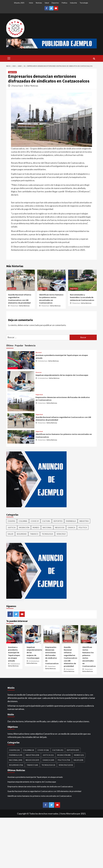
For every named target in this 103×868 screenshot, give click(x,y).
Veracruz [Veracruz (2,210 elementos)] (61, 534)
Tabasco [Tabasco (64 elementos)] (34, 534)
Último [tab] (10, 345)
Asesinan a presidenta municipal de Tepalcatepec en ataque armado (35, 777)
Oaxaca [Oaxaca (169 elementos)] (71, 527)
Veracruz (39, 372)
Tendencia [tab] (30, 345)
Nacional (39, 352)
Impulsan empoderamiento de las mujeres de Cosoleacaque (62, 375)
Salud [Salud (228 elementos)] (11, 534)
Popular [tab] (19, 345)
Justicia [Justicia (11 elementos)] (12, 527)
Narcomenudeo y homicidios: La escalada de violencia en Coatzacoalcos (82, 297)
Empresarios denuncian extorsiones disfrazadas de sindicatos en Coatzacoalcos (52, 655)
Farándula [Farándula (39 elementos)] (71, 521)
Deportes (55, 3)
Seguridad (12, 72)
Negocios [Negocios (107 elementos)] (60, 527)
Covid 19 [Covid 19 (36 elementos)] (35, 521)
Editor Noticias (31, 86)
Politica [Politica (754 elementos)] (83, 527)
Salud (47, 3)
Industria (73, 3)
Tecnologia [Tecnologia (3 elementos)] (47, 534)
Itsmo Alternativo (68, 814)
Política (64, 3)
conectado (34, 325)
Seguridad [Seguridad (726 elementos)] (22, 534)
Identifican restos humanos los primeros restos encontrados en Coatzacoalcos (40, 796)
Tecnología (84, 3)
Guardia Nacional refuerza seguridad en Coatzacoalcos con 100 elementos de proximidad (44, 791)
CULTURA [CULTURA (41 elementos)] (46, 521)
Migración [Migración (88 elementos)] (24, 527)
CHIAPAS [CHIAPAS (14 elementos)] (12, 521)
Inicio (31, 3)
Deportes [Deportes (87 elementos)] (58, 521)
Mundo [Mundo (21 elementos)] (36, 527)
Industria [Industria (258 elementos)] (84, 521)
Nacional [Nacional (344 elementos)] (47, 527)
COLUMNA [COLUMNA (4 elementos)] (23, 521)
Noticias (39, 3)
